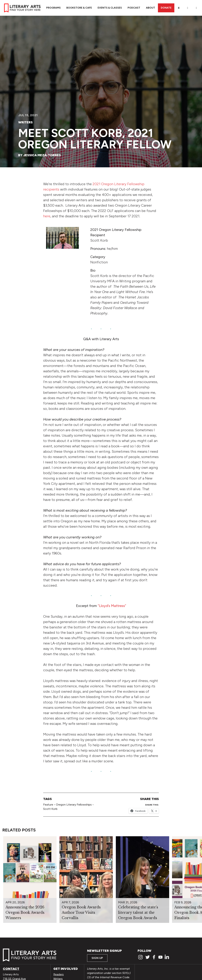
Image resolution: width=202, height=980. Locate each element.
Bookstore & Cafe (79, 8)
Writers (25, 122)
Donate (166, 8)
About (151, 8)
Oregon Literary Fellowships (74, 805)
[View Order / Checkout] (196, 8)
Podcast (134, 8)
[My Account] (188, 8)
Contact (11, 969)
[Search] (179, 8)
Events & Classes (110, 8)
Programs (53, 8)
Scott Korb (50, 809)
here (47, 216)
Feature (48, 805)
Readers (59, 974)
